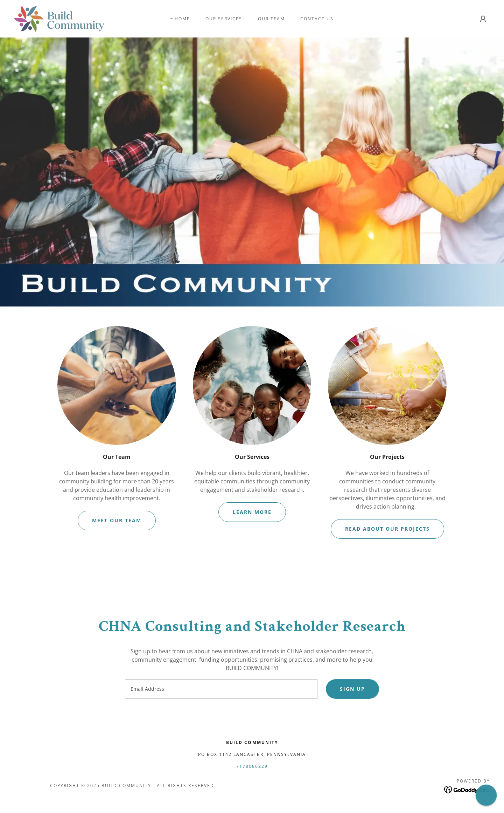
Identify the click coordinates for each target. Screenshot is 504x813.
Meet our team (117, 520)
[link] (59, 18)
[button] (483, 19)
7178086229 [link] (252, 766)
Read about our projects (387, 529)
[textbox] (221, 689)
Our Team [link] (271, 19)
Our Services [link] (224, 19)
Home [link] (182, 19)
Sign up (352, 689)
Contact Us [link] (317, 19)
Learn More (252, 512)
